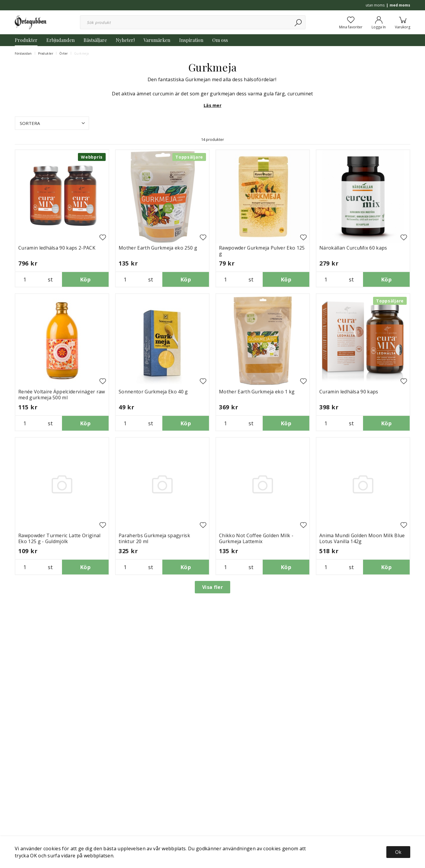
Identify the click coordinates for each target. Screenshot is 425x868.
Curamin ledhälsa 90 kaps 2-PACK (57, 248)
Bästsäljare (95, 40)
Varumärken (157, 40)
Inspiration (191, 40)
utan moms (375, 5)
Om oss (220, 40)
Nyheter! (125, 40)
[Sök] (299, 22)
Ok (398, 852)
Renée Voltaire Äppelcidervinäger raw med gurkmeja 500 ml (62, 395)
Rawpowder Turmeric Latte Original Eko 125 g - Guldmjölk (59, 538)
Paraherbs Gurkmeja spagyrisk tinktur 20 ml (154, 538)
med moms (400, 5)
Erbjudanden (61, 40)
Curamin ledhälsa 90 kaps (349, 392)
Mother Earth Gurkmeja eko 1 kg (257, 392)
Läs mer (212, 105)
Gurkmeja (82, 53)
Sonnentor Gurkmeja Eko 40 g (153, 392)
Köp (85, 279)
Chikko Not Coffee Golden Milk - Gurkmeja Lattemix (256, 538)
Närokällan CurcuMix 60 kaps (353, 248)
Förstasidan (23, 53)
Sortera (53, 123)
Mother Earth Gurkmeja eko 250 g (158, 248)
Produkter (26, 40)
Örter (64, 53)
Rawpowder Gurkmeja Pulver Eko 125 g (262, 251)
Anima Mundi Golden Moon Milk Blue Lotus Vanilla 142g (362, 538)
